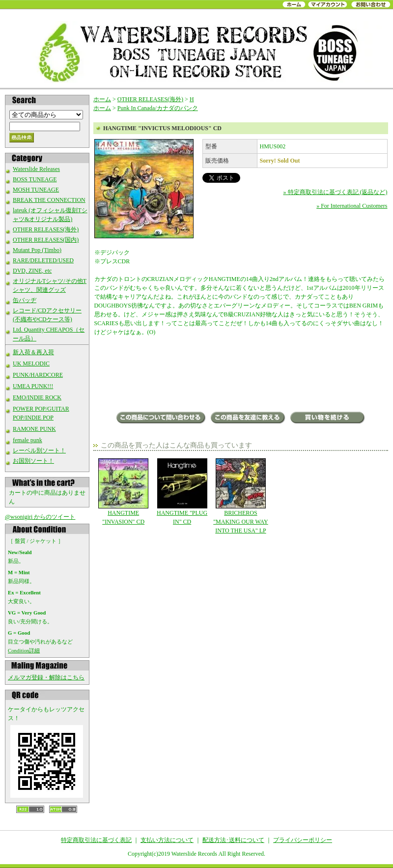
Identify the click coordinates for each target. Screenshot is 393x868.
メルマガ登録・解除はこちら (46, 677)
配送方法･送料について (233, 840)
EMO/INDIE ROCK (37, 397)
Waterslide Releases (36, 169)
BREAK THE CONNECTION (49, 200)
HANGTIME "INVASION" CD (124, 492)
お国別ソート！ (33, 461)
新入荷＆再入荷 (33, 352)
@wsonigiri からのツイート (40, 517)
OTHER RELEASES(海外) (46, 229)
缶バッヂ (25, 300)
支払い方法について (167, 840)
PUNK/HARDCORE (38, 375)
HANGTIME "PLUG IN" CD (182, 492)
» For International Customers (352, 206)
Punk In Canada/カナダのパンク (158, 108)
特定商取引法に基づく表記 (96, 840)
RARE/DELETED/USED (43, 260)
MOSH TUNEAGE (36, 190)
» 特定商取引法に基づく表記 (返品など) (336, 192)
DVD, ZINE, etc (32, 271)
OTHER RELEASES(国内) (46, 240)
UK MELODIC (31, 364)
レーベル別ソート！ (39, 450)
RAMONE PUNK (34, 429)
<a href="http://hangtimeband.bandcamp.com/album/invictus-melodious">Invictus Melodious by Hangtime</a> (241, 375)
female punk (28, 440)
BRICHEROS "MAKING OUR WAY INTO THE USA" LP (240, 496)
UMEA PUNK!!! (33, 386)
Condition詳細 (24, 650)
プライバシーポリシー (303, 840)
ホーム (102, 99)
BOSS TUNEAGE (35, 179)
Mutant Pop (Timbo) (37, 250)
